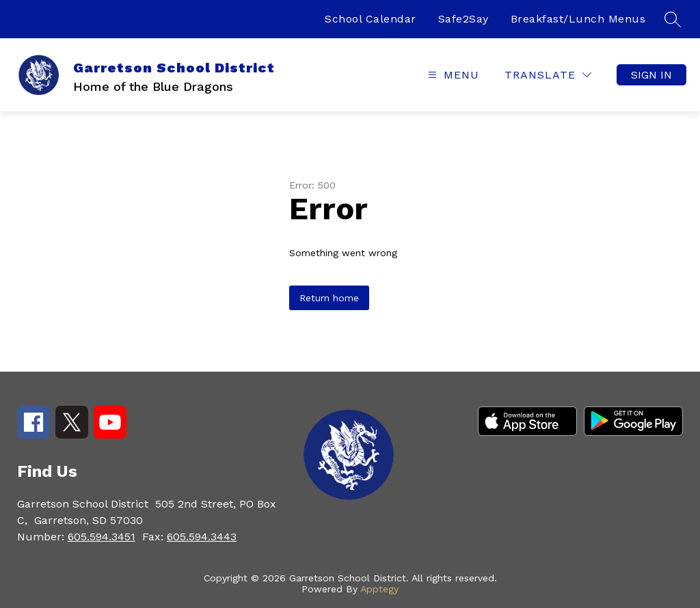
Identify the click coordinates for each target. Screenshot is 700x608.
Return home (329, 298)
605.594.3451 (102, 537)
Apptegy (379, 589)
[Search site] (673, 19)
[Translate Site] (548, 75)
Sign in (651, 75)
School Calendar (371, 19)
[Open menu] (452, 75)
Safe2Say (463, 19)
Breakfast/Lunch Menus (578, 19)
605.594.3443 (202, 537)
